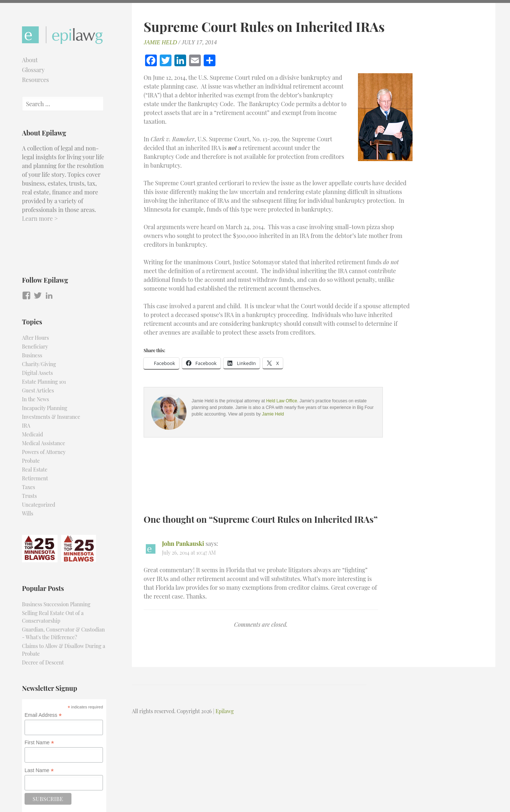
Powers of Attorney (44, 452)
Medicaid (32, 434)
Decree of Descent (43, 662)
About (30, 60)
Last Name (39, 770)
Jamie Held (160, 42)
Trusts (29, 496)
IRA (26, 426)
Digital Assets (37, 373)
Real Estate (35, 470)
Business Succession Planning (56, 604)
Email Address (43, 715)
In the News (36, 399)
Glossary (33, 70)
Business (32, 355)
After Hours (36, 338)
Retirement (35, 478)
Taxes (29, 487)
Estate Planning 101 (44, 382)
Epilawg (225, 711)
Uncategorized (39, 505)
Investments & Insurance (51, 417)
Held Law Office (282, 401)
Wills (28, 513)
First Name (39, 743)
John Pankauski (183, 543)
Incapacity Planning (45, 408)
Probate (31, 461)
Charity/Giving (39, 364)
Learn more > (40, 218)
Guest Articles (38, 390)
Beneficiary (35, 347)
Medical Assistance (44, 443)
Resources (36, 80)
